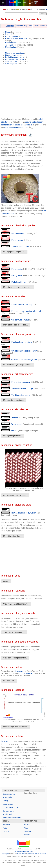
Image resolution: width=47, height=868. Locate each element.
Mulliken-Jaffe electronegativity (19, 360)
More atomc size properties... (16, 325)
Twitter (5, 828)
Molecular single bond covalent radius (22, 311)
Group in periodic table (15, 53)
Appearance (10, 45)
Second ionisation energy (17, 389)
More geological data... (13, 436)
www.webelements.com (24, 851)
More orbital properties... (14, 400)
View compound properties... (15, 658)
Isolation (5, 741)
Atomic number (12, 36)
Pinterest (6, 831)
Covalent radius (8, 811)
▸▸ (2, 9)
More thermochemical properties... (18, 287)
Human (9, 431)
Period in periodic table (15, 57)
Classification (11, 47)
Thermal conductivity (15, 247)
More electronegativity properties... (18, 365)
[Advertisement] (23, 92)
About (26, 828)
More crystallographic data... (15, 495)
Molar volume (12, 240)
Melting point (11, 269)
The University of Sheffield (37, 854)
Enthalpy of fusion (14, 282)
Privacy (27, 824)
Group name (10, 55)
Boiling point (11, 276)
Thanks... (27, 835)
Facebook (6, 824)
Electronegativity (9, 794)
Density (6, 801)
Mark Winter (21, 854)
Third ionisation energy (16, 395)
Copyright (28, 831)
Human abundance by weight (18, 513)
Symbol (8, 34)
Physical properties (24, 26)
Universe (10, 418)
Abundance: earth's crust (12, 818)
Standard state (11, 43)
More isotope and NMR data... (16, 727)
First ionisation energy (15, 382)
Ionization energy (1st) (11, 807)
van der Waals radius (15, 320)
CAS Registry (11, 64)
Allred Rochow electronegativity (19, 351)
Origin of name (26, 673)
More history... (9, 681)
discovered (19, 671)
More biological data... (13, 536)
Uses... (6, 581)
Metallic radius (8, 814)
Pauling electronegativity (16, 342)
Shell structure (11, 62)
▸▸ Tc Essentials (8, 26)
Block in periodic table (14, 59)
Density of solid (12, 234)
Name (8, 32)
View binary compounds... (14, 632)
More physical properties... (14, 252)
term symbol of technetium (16, 128)
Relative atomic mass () (16, 38)
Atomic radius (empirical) (16, 305)
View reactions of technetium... (16, 604)
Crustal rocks (11, 424)
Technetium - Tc (25, 3)
